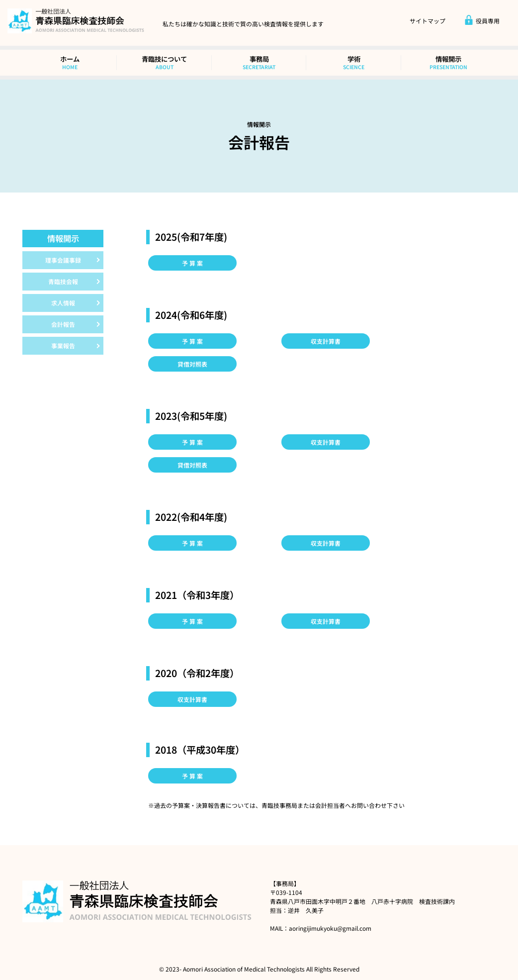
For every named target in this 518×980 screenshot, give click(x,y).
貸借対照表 (192, 364)
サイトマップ (428, 21)
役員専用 (482, 21)
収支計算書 (326, 341)
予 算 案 (192, 263)
